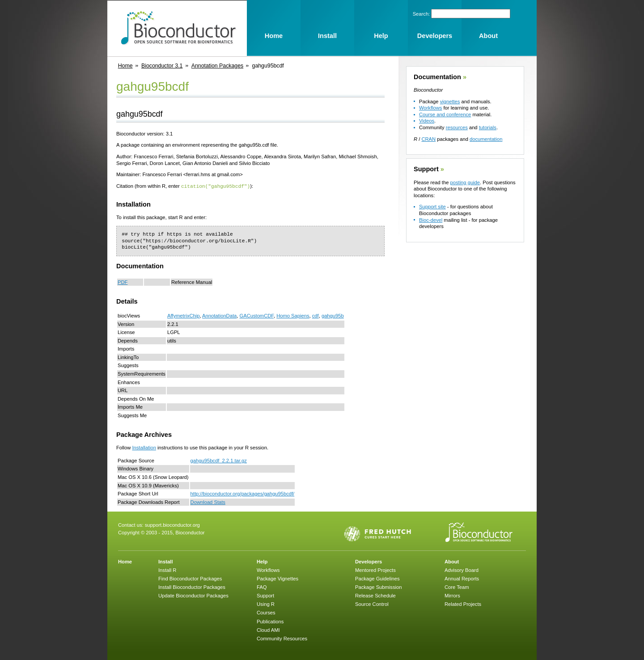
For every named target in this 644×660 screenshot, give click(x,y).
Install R (167, 570)
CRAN (428, 139)
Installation (144, 447)
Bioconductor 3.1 (162, 66)
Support (426, 169)
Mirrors (452, 595)
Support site (432, 207)
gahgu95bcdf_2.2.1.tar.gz (219, 460)
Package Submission (378, 587)
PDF (123, 282)
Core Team (457, 587)
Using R (266, 604)
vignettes (450, 102)
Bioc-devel (431, 220)
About (452, 561)
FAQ (262, 587)
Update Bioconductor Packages (193, 595)
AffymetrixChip (184, 315)
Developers (369, 561)
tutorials (488, 127)
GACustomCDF (256, 315)
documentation (486, 139)
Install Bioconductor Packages (192, 587)
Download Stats (208, 502)
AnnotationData (219, 315)
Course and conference (445, 114)
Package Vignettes (278, 578)
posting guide (465, 182)
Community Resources (282, 638)
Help (262, 561)
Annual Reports (462, 578)
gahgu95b (333, 315)
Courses (266, 612)
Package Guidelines (377, 578)
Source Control (372, 604)
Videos (427, 121)
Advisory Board (462, 570)
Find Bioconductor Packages (190, 578)
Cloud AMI (268, 630)
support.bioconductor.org (172, 525)
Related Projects (463, 604)
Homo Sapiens (293, 315)
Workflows (430, 108)
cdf (316, 315)
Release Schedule (375, 595)
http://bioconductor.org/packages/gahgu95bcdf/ (243, 493)
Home (125, 66)
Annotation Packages (217, 66)
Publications (270, 621)
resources (457, 127)
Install (165, 561)
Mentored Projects (375, 570)
